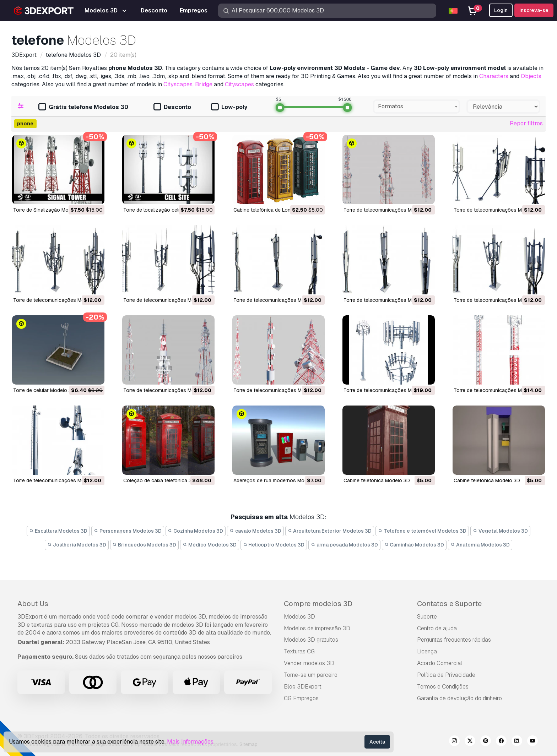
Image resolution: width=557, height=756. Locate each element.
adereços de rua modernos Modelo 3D (278, 480)
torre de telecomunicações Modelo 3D (388, 210)
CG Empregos (301, 698)
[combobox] (417, 107)
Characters (494, 76)
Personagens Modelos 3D (128, 531)
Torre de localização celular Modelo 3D (168, 210)
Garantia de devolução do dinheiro (459, 698)
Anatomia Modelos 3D (480, 545)
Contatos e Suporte (449, 604)
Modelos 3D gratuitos (311, 640)
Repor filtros (526, 123)
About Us (33, 604)
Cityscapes (178, 84)
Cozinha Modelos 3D (196, 531)
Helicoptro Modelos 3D (274, 545)
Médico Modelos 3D (210, 545)
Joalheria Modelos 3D (77, 545)
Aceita (377, 742)
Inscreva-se (534, 10)
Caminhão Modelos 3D (414, 545)
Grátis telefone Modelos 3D (83, 107)
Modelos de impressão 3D (317, 628)
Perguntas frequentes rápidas (454, 640)
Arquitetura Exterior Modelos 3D (330, 531)
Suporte (427, 617)
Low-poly (229, 107)
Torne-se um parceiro (311, 675)
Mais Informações (190, 742)
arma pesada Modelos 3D (344, 545)
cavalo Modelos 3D (255, 531)
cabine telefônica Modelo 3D (377, 480)
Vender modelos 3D (309, 663)
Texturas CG (299, 651)
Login (501, 10)
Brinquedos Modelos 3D (145, 545)
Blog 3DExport (303, 687)
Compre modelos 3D (318, 604)
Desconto (172, 107)
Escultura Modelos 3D (58, 531)
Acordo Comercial (440, 663)
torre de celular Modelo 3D (44, 390)
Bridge (204, 84)
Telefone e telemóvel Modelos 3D (422, 531)
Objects (531, 76)
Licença (427, 651)
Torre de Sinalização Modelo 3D (50, 210)
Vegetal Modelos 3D (500, 531)
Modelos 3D (299, 617)
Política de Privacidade (446, 675)
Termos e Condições (443, 687)
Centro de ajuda (437, 628)
